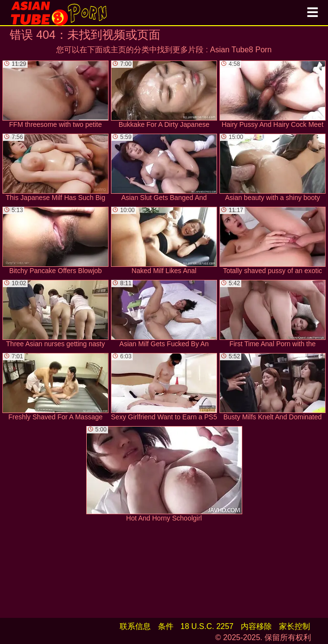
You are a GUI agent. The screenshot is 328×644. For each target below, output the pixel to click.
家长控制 (295, 626)
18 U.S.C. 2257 (207, 626)
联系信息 (135, 626)
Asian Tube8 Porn (241, 50)
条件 (166, 626)
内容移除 (256, 626)
